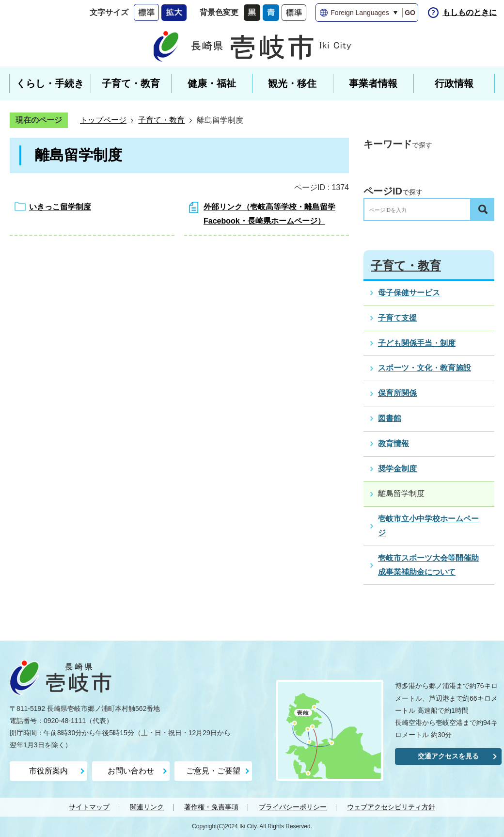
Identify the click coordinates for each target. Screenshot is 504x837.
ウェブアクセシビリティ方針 (391, 807)
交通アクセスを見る (448, 756)
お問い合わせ (131, 771)
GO (410, 13)
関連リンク (147, 807)
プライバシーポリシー (293, 807)
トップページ (103, 120)
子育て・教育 (161, 120)
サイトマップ (89, 807)
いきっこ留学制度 (60, 207)
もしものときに (470, 12)
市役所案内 (48, 771)
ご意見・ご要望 (213, 771)
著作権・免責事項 (211, 807)
